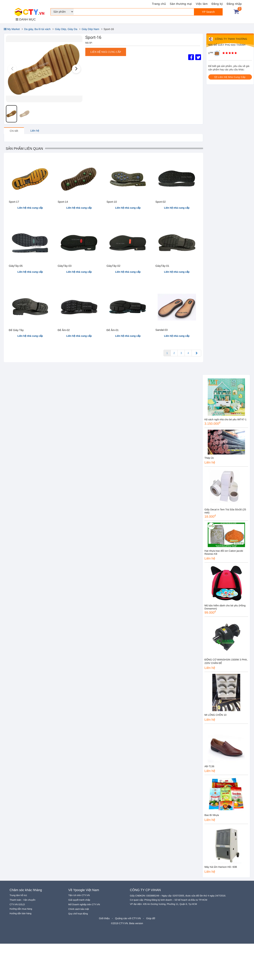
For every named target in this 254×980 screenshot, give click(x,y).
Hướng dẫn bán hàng (20, 913)
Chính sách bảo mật (79, 909)
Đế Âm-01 (113, 330)
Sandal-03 (162, 330)
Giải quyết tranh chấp (79, 900)
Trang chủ (159, 4)
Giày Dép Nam (90, 29)
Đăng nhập (234, 4)
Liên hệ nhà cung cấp (106, 52)
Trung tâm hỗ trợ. (18, 895)
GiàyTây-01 (162, 266)
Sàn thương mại (181, 4)
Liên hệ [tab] (35, 131)
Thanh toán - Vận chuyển (22, 900)
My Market (12, 29)
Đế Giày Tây (16, 330)
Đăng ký (217, 4)
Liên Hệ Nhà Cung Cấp (230, 77)
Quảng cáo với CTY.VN (128, 918)
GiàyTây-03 (65, 266)
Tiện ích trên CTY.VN (79, 895)
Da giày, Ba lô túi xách (37, 29)
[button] (76, 69)
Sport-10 (112, 202)
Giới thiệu (104, 918)
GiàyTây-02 (113, 266)
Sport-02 (161, 202)
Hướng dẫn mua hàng (21, 909)
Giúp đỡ (151, 918)
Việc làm (202, 4)
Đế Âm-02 (64, 330)
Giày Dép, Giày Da (66, 29)
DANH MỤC (26, 20)
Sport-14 (63, 202)
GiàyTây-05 (16, 266)
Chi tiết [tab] (14, 131)
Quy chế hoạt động (78, 914)
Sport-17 (14, 202)
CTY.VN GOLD (17, 904)
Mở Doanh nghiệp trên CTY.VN (84, 904)
